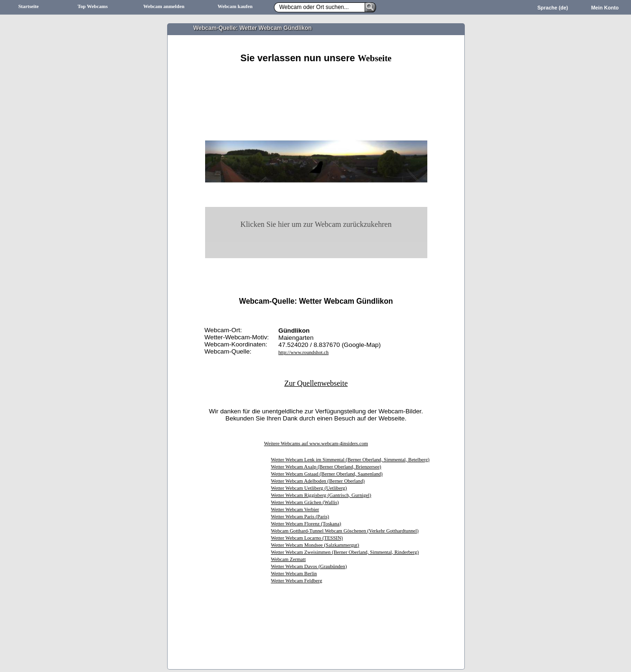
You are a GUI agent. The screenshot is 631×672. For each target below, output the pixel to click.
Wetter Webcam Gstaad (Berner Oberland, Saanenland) (327, 474)
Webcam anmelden (164, 6)
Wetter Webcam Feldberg (297, 581)
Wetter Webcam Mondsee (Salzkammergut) (315, 545)
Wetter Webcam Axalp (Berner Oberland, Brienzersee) (326, 467)
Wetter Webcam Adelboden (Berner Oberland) (318, 481)
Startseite (28, 6)
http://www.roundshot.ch (303, 352)
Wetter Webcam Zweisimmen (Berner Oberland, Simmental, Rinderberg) (345, 552)
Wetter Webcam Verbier (295, 509)
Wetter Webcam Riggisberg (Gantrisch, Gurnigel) (321, 495)
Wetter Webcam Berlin (294, 574)
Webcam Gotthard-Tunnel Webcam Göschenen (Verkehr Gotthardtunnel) (345, 531)
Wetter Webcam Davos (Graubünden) (309, 566)
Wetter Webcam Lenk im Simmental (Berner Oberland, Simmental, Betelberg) (350, 460)
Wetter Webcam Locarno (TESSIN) (307, 538)
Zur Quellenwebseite (316, 383)
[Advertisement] (316, 75)
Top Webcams (93, 6)
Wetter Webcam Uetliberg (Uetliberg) (309, 488)
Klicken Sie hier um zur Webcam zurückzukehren (316, 224)
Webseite (375, 58)
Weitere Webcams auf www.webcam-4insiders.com (316, 443)
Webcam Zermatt (288, 559)
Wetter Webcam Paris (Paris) (300, 517)
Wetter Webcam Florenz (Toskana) (306, 524)
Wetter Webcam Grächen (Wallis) (305, 502)
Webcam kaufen (235, 6)
